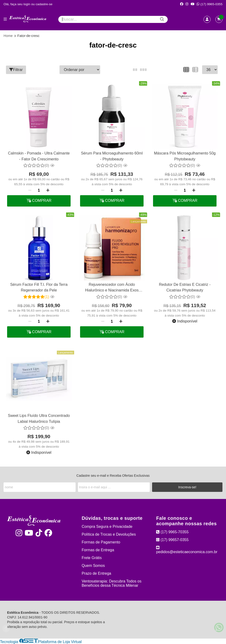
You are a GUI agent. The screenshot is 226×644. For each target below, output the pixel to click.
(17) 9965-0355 (210, 4)
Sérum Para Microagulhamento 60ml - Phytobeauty (112, 156)
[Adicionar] (48, 190)
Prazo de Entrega (97, 573)
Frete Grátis (92, 558)
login (27, 4)
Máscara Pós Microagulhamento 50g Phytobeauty (185, 156)
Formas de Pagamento (101, 542)
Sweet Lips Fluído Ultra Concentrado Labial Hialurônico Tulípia (39, 418)
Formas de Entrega (98, 550)
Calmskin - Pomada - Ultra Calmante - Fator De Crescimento (39, 156)
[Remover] (30, 190)
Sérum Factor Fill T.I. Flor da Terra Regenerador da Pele (39, 287)
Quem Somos (93, 566)
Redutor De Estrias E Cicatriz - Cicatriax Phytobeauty (185, 287)
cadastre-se (44, 4)
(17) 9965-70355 (172, 532)
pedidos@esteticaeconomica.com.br (187, 550)
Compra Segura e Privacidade (107, 527)
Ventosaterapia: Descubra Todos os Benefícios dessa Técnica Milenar (112, 583)
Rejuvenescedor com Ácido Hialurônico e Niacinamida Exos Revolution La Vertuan (112, 288)
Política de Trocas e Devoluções (109, 534)
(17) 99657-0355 (172, 540)
